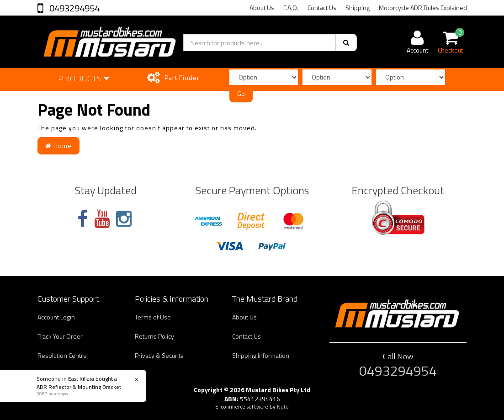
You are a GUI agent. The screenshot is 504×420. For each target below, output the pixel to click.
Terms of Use (153, 317)
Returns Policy (154, 336)
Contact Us (322, 8)
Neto (283, 407)
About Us (262, 8)
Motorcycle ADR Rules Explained (423, 8)
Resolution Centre (62, 355)
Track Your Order (60, 336)
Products (84, 78)
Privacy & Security (159, 355)
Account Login (56, 317)
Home (58, 146)
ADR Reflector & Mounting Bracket (78, 387)
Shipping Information (261, 355)
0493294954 (74, 8)
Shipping (358, 8)
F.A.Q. (291, 8)
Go (241, 93)
